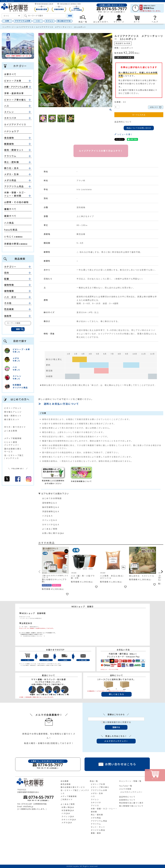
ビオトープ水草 (13, 81)
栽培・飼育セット (14, 150)
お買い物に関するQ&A (53, 533)
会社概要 (65, 781)
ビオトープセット (13, 408)
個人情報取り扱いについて (131, 806)
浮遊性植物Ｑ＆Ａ (51, 511)
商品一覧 (94, 781)
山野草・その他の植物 (16, 202)
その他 (18, 303)
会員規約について (127, 800)
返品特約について (123, 122)
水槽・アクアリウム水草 (16, 87)
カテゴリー (18, 267)
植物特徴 (18, 285)
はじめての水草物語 (52, 498)
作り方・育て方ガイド (15, 427)
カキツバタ (10, 118)
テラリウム (10, 156)
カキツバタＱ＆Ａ (51, 525)
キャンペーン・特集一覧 (130, 781)
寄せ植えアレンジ (13, 412)
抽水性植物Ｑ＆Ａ (51, 507)
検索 (70, 16)
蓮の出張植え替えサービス (73, 787)
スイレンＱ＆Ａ (50, 520)
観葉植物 (9, 144)
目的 (18, 273)
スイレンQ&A (68, 816)
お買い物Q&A (68, 807)
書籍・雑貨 (96, 833)
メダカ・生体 (12, 174)
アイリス (95, 806)
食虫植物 (9, 138)
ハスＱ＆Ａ (48, 516)
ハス (38, 21)
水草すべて (10, 74)
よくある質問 (11, 431)
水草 (7, 21)
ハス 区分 (18, 297)
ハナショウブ (12, 131)
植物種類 (18, 291)
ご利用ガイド (67, 799)
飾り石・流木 (12, 168)
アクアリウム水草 (23, 21)
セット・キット (98, 827)
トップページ (8, 27)
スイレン (50, 21)
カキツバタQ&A (69, 820)
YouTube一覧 (126, 786)
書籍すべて (10, 209)
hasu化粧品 (11, 230)
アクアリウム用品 (14, 186)
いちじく (9, 237)
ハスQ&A (66, 813)
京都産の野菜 (12, 244)
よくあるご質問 (50, 529)
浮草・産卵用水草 (14, 93)
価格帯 (18, 316)
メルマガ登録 (125, 789)
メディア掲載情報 (13, 438)
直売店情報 (66, 784)
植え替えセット (12, 419)
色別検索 (18, 309)
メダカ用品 (10, 180)
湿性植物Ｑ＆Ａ (50, 503)
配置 (18, 279)
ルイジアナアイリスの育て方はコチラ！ (101, 151)
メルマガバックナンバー (131, 792)
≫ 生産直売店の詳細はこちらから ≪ (32, 636)
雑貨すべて (10, 216)
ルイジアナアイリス (25, 27)
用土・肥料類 (12, 162)
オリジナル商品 (98, 830)
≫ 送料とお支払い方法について (59, 404)
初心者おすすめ (64, 21)
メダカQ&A (67, 823)
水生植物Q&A (68, 810)
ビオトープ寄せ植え (15, 100)
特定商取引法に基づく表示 (131, 803)
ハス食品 (9, 223)
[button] (40, 572)
